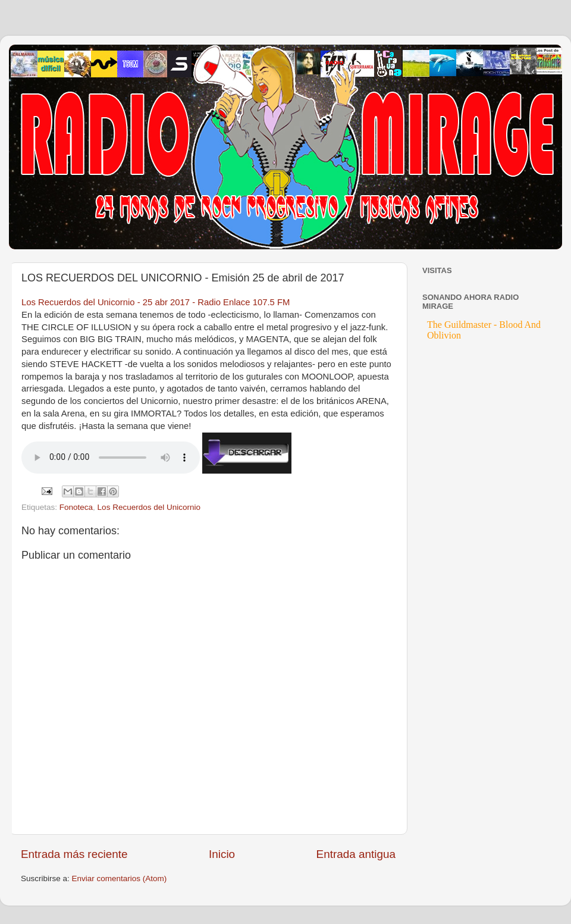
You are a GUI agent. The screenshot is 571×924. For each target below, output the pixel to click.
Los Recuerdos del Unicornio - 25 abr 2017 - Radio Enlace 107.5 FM (156, 302)
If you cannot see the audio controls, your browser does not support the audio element (111, 458)
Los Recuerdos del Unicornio (149, 507)
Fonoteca (76, 507)
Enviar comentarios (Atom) (120, 878)
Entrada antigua (356, 854)
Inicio (222, 854)
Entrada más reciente (74, 854)
